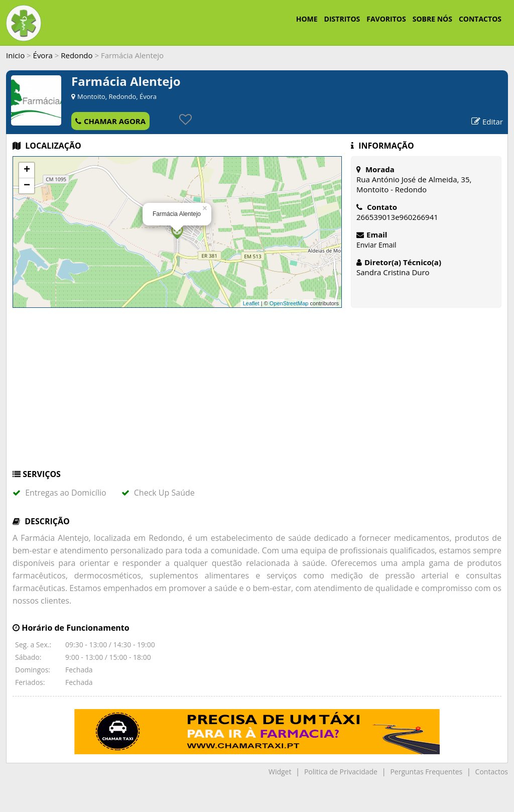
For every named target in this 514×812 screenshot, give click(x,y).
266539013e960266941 (397, 217)
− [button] (27, 186)
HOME (307, 19)
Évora (43, 55)
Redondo (77, 55)
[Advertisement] (257, 393)
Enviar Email (376, 245)
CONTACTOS (480, 19)
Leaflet (251, 303)
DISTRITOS (342, 19)
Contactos (492, 772)
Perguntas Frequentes (426, 772)
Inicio (15, 55)
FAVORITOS (386, 19)
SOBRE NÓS (432, 19)
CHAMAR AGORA (110, 121)
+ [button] (27, 170)
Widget (280, 772)
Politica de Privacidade (341, 772)
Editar (487, 122)
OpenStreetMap (289, 303)
